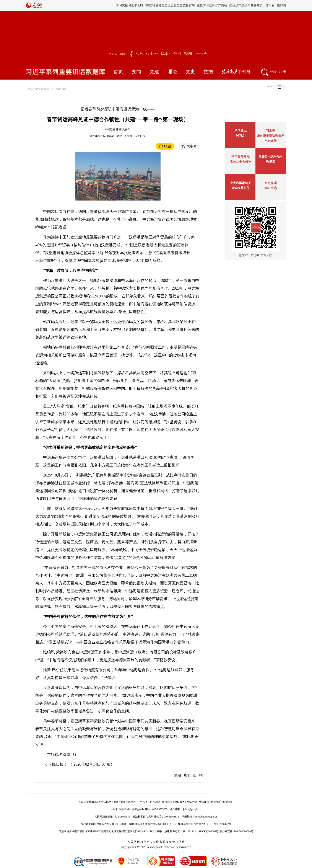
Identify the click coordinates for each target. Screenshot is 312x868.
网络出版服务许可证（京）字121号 (177, 831)
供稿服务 (167, 802)
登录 (273, 72)
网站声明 (192, 802)
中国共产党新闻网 (39, 89)
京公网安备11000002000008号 (236, 831)
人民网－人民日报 (135, 136)
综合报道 (62, 89)
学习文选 (271, 188)
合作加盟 (155, 802)
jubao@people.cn (192, 809)
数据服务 (180, 802)
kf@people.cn (123, 817)
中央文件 (271, 141)
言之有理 (271, 183)
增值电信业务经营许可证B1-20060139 (151, 824)
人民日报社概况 (88, 802)
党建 (154, 72)
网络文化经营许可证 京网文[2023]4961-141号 (129, 831)
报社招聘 (119, 802)
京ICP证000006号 (209, 831)
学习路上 (240, 131)
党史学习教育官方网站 (212, 5)
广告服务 (143, 802)
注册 (283, 72)
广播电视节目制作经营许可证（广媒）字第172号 (203, 824)
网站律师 (204, 802)
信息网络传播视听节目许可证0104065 (80, 831)
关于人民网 (105, 802)
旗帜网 (281, 5)
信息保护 (216, 802)
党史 (190, 72)
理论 (172, 72)
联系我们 (228, 802)
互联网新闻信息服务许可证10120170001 (104, 824)
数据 (208, 72)
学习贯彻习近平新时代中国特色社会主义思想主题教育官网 (155, 5)
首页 (118, 72)
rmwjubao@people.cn (206, 817)
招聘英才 (131, 802)
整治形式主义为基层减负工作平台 (252, 5)
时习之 (240, 136)
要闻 (136, 72)
